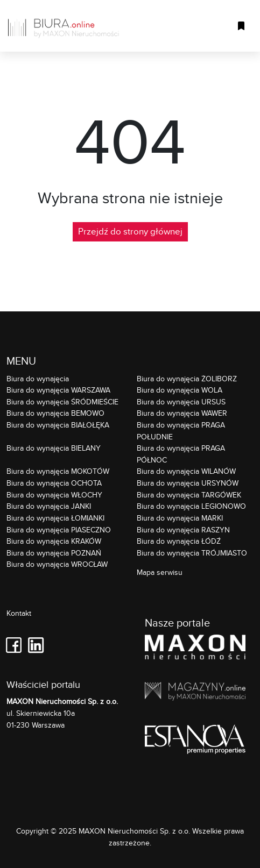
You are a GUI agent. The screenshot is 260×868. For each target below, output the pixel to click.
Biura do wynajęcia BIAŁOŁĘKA (58, 425)
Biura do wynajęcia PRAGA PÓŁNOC (181, 454)
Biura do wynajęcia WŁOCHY (54, 495)
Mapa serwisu (160, 572)
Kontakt (19, 613)
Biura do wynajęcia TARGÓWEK (189, 495)
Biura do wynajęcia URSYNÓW (188, 483)
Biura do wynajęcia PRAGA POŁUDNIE (181, 431)
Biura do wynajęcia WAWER (182, 413)
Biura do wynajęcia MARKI (180, 518)
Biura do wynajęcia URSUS (181, 401)
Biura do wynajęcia (38, 378)
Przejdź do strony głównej (130, 231)
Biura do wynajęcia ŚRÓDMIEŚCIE (62, 401)
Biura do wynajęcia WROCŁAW (57, 564)
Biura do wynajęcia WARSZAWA (58, 390)
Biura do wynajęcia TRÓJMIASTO (192, 553)
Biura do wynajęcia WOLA (180, 390)
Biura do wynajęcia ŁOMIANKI (55, 518)
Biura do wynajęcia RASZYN (183, 529)
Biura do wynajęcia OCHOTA (54, 483)
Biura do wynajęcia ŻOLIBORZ (187, 378)
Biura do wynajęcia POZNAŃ (54, 553)
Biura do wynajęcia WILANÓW (186, 471)
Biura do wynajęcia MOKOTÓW (58, 471)
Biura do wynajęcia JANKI (49, 506)
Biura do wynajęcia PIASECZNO (59, 529)
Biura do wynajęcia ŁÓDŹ (179, 541)
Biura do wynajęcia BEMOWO (55, 413)
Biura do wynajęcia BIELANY (54, 448)
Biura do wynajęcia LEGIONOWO (191, 506)
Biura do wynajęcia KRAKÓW (54, 541)
